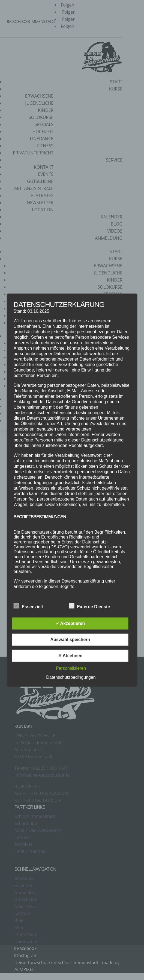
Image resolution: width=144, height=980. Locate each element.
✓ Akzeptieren (70, 623)
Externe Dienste (89, 606)
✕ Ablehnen (70, 656)
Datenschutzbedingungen (71, 677)
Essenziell (28, 606)
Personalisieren (71, 668)
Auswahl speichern (70, 640)
